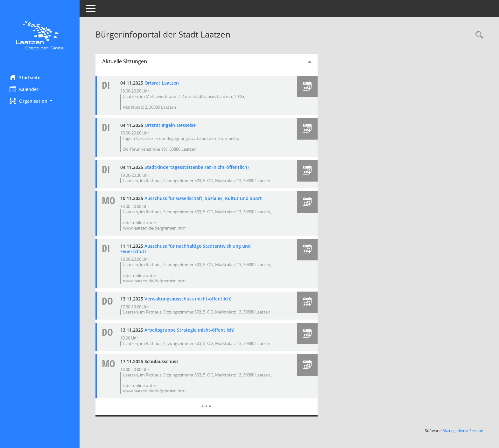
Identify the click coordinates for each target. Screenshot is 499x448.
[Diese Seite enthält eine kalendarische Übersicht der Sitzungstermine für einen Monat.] (206, 402)
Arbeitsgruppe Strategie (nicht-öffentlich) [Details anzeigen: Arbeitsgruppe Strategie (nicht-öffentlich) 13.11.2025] (189, 330)
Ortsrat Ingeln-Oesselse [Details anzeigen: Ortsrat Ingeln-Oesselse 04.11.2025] (170, 125)
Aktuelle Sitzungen (125, 61)
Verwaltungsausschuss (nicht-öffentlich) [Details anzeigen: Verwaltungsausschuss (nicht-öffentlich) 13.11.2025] (188, 299)
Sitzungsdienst (463, 431)
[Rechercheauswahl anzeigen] (478, 35)
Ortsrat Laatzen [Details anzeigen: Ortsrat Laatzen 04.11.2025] (162, 83)
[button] (40, 101)
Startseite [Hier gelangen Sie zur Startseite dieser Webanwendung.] (25, 77)
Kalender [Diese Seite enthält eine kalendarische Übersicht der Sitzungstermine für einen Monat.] (24, 89)
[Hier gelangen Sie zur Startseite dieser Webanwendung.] (40, 35)
